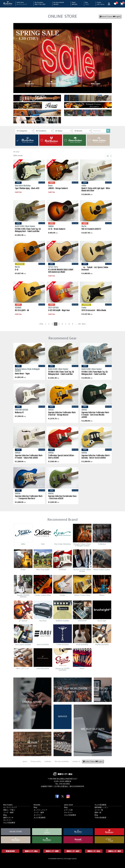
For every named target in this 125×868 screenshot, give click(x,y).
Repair (74, 3)
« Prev (41, 324)
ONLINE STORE (63, 16)
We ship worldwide (59, 3)
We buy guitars (40, 3)
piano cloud (68, 805)
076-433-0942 (65, 784)
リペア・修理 (8, 812)
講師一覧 (98, 812)
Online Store (22, 3)
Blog (87, 3)
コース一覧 (99, 810)
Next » (84, 324)
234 (79, 324)
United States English (110, 17)
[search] (108, 131)
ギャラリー (8, 820)
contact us (76, 761)
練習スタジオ (8, 817)
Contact (101, 3)
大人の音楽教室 (9, 823)
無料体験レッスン (101, 807)
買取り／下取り (9, 810)
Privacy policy (36, 761)
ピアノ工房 (68, 810)
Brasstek (37, 805)
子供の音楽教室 (100, 817)
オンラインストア (10, 807)
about (25, 761)
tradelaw (48, 761)
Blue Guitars (8, 805)
